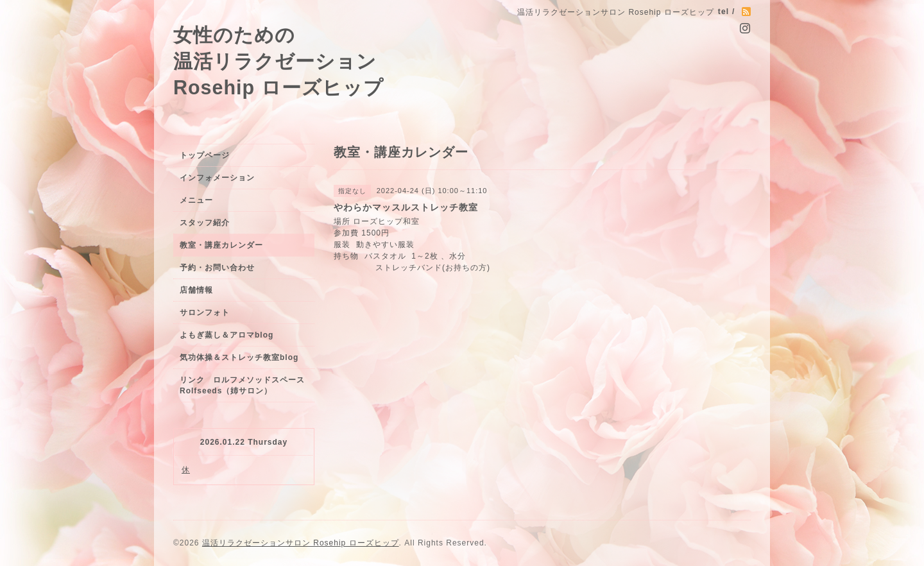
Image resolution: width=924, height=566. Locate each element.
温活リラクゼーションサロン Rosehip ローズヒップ (301, 543)
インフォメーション (217, 178)
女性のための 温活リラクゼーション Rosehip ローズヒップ (278, 61)
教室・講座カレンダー (221, 245)
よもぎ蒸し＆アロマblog (227, 335)
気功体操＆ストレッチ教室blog (239, 357)
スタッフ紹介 (205, 223)
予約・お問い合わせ (217, 268)
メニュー (196, 200)
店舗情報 (196, 290)
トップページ (205, 155)
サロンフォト (205, 313)
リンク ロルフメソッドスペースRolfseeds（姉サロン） (242, 385)
